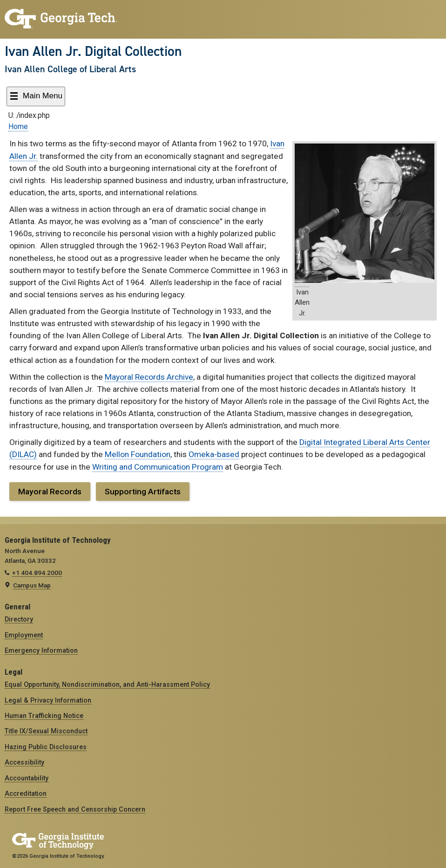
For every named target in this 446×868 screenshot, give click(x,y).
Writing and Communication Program (158, 467)
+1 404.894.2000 (37, 573)
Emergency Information (41, 650)
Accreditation (26, 793)
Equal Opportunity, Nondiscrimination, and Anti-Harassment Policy (107, 684)
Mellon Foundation (138, 454)
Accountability (27, 778)
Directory (19, 619)
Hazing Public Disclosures (46, 747)
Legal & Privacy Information (48, 700)
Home (18, 126)
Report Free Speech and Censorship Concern (75, 809)
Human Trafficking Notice (44, 716)
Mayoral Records (50, 492)
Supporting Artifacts (143, 492)
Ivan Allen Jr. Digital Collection (93, 51)
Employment (24, 635)
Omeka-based (214, 454)
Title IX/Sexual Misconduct (46, 731)
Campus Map (32, 585)
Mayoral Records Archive (149, 377)
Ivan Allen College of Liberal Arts (70, 69)
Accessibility (24, 762)
